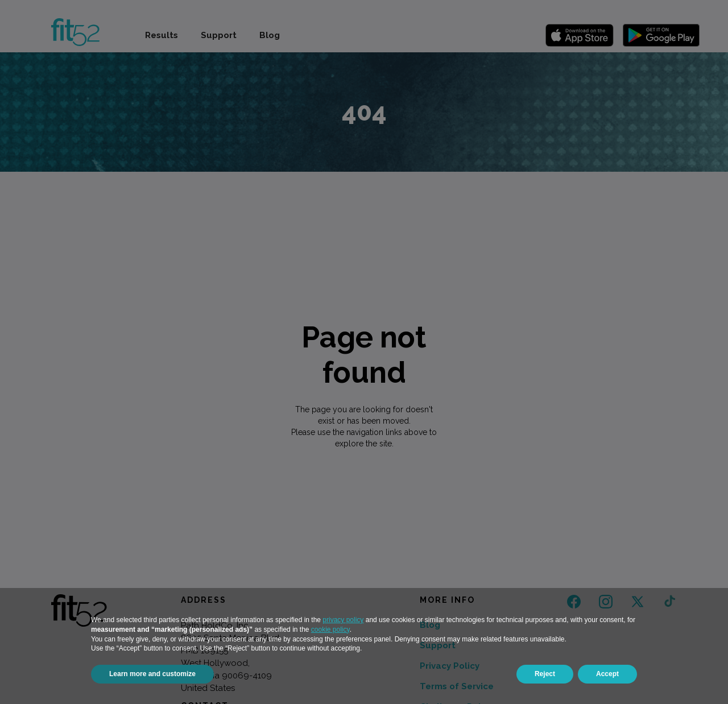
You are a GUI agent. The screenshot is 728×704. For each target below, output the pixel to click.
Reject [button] (545, 674)
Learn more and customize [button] (152, 674)
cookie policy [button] (330, 630)
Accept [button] (607, 674)
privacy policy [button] (343, 620)
